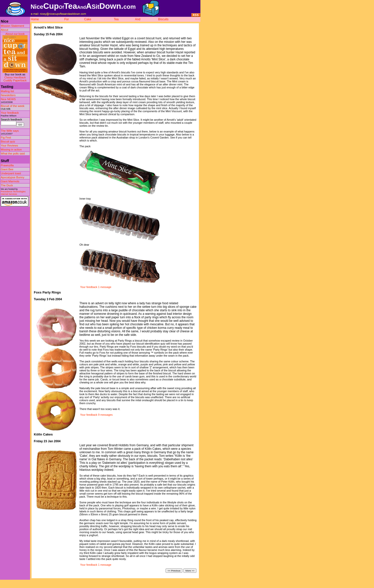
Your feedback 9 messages (96, 415)
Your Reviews (9, 145)
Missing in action (11, 150)
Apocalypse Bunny (13, 177)
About (5, 30)
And (138, 19)
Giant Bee (7, 169)
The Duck (7, 185)
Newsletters (8, 95)
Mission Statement (12, 26)
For (67, 19)
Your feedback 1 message (96, 287)
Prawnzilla (7, 165)
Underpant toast (11, 173)
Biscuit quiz (8, 141)
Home (35, 19)
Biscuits (163, 19)
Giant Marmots (10, 181)
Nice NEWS (8, 99)
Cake (88, 19)
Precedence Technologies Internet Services (13, 193)
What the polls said (13, 154)
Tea (116, 19)
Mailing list (7, 91)
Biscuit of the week (13, 106)
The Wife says (10, 131)
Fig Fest (6, 137)
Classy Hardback (15, 77)
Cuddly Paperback (15, 80)
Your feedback (10, 113)
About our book (15, 34)
